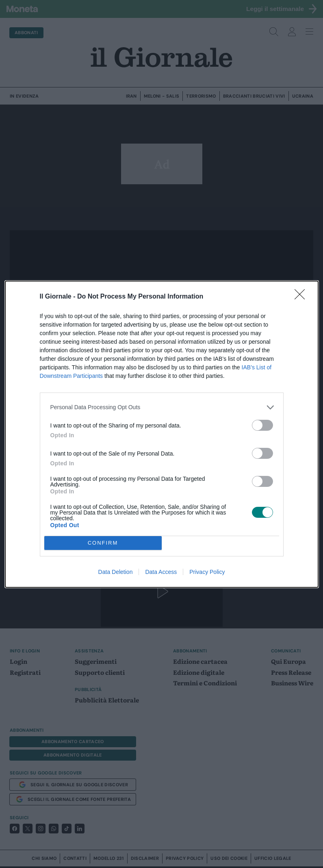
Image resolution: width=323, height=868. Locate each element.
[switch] (262, 425)
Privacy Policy (207, 572)
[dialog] (162, 434)
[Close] (302, 297)
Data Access (161, 572)
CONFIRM (103, 543)
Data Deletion (116, 572)
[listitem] (162, 407)
